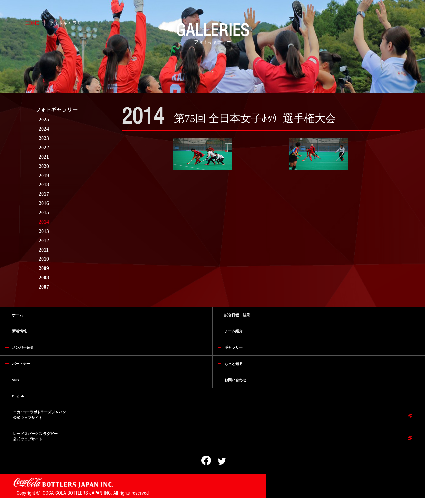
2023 (44, 138)
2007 (44, 287)
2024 (44, 129)
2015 (44, 213)
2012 (44, 240)
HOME (32, 23)
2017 (44, 194)
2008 (44, 278)
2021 (44, 157)
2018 (44, 185)
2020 (44, 166)
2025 (44, 120)
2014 (44, 222)
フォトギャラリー (68, 23)
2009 (44, 268)
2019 (44, 175)
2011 (44, 250)
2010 (44, 259)
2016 (44, 203)
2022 (44, 147)
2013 (44, 231)
